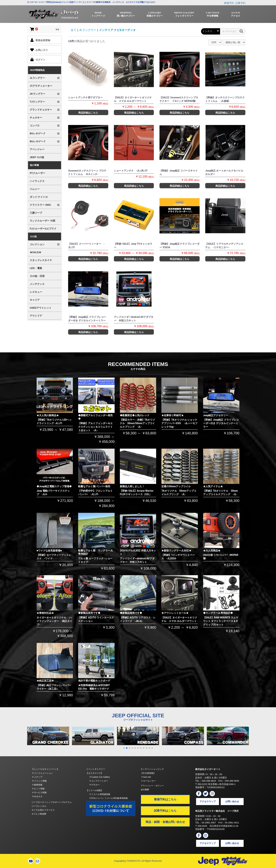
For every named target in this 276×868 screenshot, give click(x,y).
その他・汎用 (37, 276)
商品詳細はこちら (88, 113)
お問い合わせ (232, 801)
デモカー (95, 785)
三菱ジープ (36, 213)
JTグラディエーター (41, 86)
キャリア (35, 300)
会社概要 (145, 790)
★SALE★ (35, 252)
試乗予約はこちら (165, 811)
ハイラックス (37, 181)
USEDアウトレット (41, 308)
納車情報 (37, 785)
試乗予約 (240, 3)
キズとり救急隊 (39, 814)
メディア (37, 777)
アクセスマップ (208, 801)
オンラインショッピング (152, 769)
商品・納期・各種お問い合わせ (165, 822)
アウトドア (36, 316)
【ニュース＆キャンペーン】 (45, 769)
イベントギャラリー (96, 769)
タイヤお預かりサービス (43, 810)
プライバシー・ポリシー (152, 786)
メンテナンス (37, 284)
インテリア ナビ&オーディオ (117, 30)
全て (74, 30)
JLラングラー (88, 30)
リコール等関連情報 (100, 794)
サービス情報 (40, 793)
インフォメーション (43, 773)
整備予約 (229, 3)
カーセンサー (149, 781)
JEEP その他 (37, 157)
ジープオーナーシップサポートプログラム (52, 802)
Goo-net (146, 777)
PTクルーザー (37, 173)
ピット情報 (38, 789)
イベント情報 (40, 781)
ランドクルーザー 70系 (43, 221)
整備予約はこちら (165, 799)
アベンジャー (37, 149)
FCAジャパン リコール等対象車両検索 (109, 798)
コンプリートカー (99, 781)
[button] (124, 748)
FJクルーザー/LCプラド (43, 229)
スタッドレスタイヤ (41, 260)
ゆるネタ (37, 796)
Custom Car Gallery (100, 777)
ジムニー (35, 189)
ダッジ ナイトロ (39, 197)
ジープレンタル (39, 806)
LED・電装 (36, 268)
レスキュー (36, 292)
